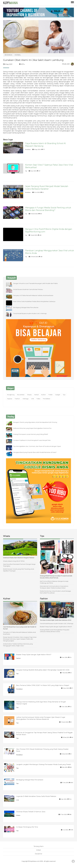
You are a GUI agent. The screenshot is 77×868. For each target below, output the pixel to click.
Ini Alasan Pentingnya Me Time (27, 827)
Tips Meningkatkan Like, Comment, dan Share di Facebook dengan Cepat (37, 446)
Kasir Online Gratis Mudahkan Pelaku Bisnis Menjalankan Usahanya (34, 301)
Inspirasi (10, 399)
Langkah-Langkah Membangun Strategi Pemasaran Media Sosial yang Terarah (44, 764)
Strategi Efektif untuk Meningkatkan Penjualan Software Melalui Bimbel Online (55, 631)
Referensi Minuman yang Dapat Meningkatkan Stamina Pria (32, 428)
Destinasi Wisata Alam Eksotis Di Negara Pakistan (19, 558)
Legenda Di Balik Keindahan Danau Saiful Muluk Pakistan (36, 796)
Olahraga (26, 399)
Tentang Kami (38, 846)
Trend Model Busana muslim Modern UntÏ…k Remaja (30, 314)
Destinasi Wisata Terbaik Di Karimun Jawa (31, 812)
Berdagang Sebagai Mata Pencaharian (26, 307)
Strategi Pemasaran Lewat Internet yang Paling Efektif (31, 434)
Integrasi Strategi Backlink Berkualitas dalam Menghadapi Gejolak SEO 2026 (43, 670)
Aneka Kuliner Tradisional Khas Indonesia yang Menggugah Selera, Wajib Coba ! (18, 645)
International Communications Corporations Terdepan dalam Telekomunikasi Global (54, 587)
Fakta (38, 399)
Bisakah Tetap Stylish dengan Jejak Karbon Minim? (56, 627)
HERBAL (18, 55)
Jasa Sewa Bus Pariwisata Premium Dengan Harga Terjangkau (19, 565)
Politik (50, 395)
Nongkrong (11, 395)
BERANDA (8, 55)
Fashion (17, 399)
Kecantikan (21, 395)
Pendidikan (28, 150)
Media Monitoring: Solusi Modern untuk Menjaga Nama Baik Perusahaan (55, 592)
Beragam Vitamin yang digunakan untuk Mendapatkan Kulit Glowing (35, 422)
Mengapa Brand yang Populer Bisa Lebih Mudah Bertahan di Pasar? (35, 452)
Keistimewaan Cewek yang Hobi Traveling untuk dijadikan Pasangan (19, 570)
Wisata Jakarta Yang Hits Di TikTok (14, 561)
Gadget (58, 395)
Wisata (29, 395)
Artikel (38, 850)
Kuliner (44, 395)
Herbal (36, 395)
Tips (26, 171)
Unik (33, 399)
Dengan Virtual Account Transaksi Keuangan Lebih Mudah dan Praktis (35, 283)
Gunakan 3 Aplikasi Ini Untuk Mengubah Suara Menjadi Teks (32, 440)
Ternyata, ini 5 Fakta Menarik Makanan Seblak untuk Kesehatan (33, 295)
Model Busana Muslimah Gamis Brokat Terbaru (28, 289)
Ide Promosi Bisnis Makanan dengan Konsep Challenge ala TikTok (54, 582)
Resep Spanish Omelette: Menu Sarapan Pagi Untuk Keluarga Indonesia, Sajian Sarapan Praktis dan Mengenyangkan (20, 639)
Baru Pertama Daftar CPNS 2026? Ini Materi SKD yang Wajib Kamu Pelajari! (43, 685)
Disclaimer (39, 854)
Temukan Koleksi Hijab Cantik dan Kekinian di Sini (56, 620)
